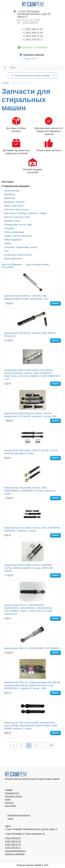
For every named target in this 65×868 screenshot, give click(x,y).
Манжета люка (12, 221)
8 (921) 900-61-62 (13, 841)
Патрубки (9, 228)
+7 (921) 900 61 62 (32, 33)
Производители (12, 793)
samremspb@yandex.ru (15, 851)
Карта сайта (10, 806)
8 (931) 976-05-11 (13, 848)
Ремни (8, 243)
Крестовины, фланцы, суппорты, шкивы (25, 213)
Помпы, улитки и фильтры (18, 236)
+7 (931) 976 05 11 (32, 39)
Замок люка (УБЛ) (14, 206)
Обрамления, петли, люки (18, 225)
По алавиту (8, 267)
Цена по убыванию (12, 264)
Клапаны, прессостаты (16, 209)
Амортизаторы (12, 191)
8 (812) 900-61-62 (13, 838)
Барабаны (10, 194)
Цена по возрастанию (37, 264)
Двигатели (10, 198)
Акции (8, 799)
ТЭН (6, 251)
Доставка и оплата (13, 796)
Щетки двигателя (13, 259)
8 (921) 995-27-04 (13, 845)
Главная (9, 790)
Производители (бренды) (19, 815)
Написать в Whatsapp (34, 47)
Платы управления (14, 232)
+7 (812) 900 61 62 (32, 29)
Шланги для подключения (18, 255)
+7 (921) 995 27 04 (32, 36)
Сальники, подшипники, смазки (21, 247)
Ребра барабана (13, 240)
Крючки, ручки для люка (17, 217)
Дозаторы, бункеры (14, 202)
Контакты (9, 803)
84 (52, 745)
